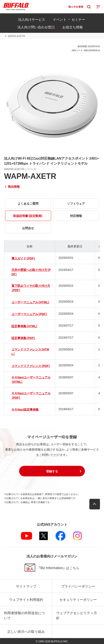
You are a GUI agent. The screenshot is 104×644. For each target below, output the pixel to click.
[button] (52, 471)
